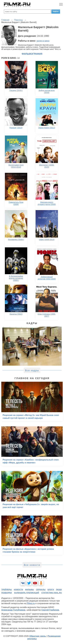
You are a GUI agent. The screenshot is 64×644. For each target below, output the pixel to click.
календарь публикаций (27, 593)
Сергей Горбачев (50, 610)
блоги (51, 590)
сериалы (41, 590)
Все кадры (32, 370)
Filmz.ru (31, 603)
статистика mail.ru (52, 593)
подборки (7, 593)
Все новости (32, 565)
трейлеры (7, 590)
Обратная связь (38, 636)
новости (18, 590)
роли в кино (43, 41)
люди (59, 590)
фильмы (30, 590)
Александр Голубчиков (13, 610)
